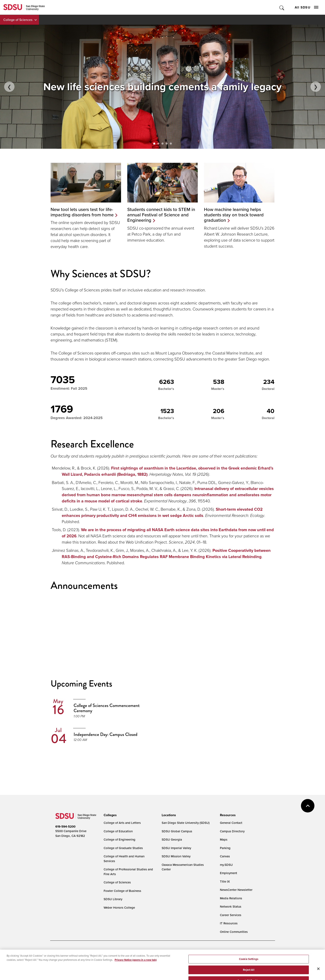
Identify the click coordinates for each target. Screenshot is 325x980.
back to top (308, 806)
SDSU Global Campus (177, 831)
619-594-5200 (65, 827)
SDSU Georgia (172, 839)
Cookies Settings (153, 952)
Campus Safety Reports (66, 958)
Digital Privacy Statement (120, 951)
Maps (224, 839)
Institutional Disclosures (102, 958)
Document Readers (86, 951)
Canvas (225, 856)
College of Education (118, 831)
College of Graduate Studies (123, 848)
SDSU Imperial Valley (176, 848)
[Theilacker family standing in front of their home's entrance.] (162, 87)
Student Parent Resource (138, 958)
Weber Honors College (119, 908)
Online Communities (234, 932)
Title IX (225, 881)
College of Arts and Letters (122, 823)
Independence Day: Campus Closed (106, 734)
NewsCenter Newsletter (236, 890)
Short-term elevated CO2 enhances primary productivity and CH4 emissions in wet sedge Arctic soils (162, 512)
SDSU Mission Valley (176, 856)
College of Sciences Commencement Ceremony (107, 708)
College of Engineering (119, 839)
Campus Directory (232, 831)
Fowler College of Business (122, 891)
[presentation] (110, 815)
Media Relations (231, 898)
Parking (225, 848)
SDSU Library (113, 899)
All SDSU (307, 7)
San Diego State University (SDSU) (186, 823)
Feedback (207, 958)
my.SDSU (226, 865)
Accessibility (60, 951)
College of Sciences (18, 20)
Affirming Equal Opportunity (177, 958)
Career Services (231, 915)
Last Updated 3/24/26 (138, 969)
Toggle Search (282, 7)
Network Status (231, 906)
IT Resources (229, 923)
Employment (229, 873)
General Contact (231, 823)
